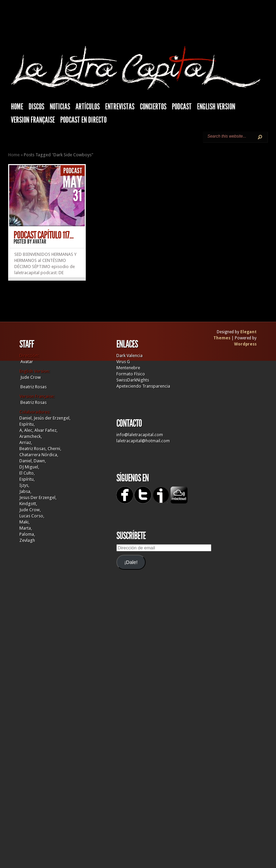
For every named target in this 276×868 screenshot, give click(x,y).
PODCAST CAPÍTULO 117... (44, 235)
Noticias (60, 107)
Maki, (25, 522)
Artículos (88, 107)
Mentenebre (128, 368)
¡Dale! (131, 562)
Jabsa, (25, 491)
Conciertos (153, 107)
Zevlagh (27, 540)
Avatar (39, 242)
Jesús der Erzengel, (52, 418)
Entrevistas (120, 107)
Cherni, (54, 449)
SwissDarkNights (133, 380)
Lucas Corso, (32, 516)
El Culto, (27, 473)
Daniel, (26, 418)
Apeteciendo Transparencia (143, 386)
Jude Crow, (30, 510)
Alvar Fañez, (46, 430)
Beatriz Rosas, (34, 449)
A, (21, 430)
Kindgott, (28, 504)
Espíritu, (27, 424)
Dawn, (39, 461)
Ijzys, (24, 485)
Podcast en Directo (83, 120)
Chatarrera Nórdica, (39, 455)
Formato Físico (131, 374)
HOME (17, 107)
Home (14, 155)
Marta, (26, 528)
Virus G (123, 362)
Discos (36, 107)
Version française (33, 120)
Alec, (29, 430)
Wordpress (245, 344)
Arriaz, (26, 442)
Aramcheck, (31, 436)
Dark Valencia (129, 356)
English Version (216, 107)
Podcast (182, 107)
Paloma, (27, 534)
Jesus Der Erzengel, (38, 498)
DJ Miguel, (29, 467)
